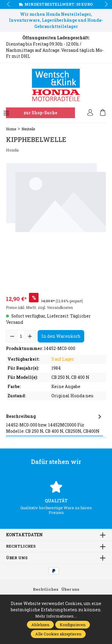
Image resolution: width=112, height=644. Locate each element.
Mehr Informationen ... (56, 616)
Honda (13, 150)
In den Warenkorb (61, 336)
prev (9, 4)
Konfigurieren (73, 625)
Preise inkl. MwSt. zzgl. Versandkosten (39, 307)
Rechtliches (22, 546)
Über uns (17, 558)
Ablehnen (40, 625)
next (105, 4)
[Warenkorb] (103, 113)
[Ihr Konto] (90, 113)
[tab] (55, 423)
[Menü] (6, 113)
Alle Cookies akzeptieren (58, 634)
